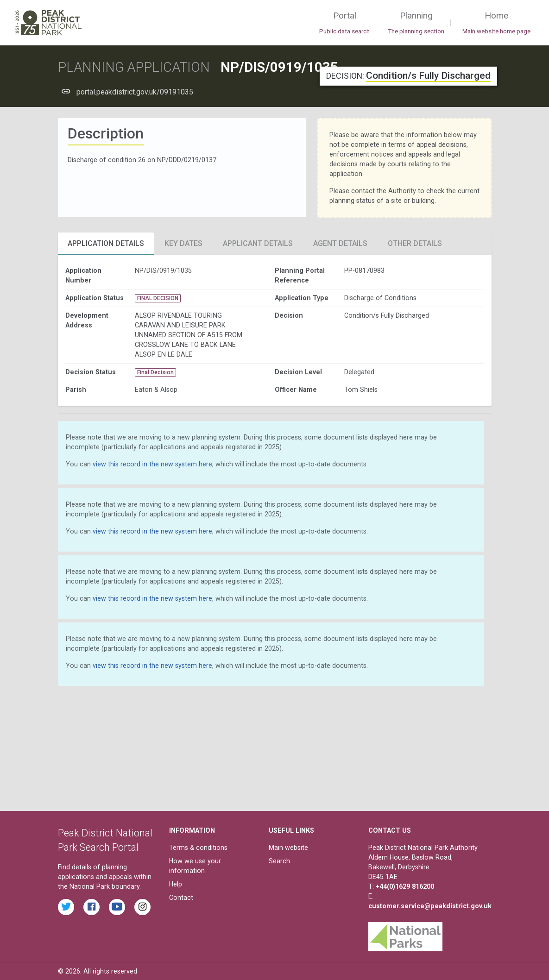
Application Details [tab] (106, 243)
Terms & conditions (198, 848)
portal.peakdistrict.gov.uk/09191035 (135, 92)
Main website (288, 848)
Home (496, 23)
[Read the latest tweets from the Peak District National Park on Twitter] (66, 907)
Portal (344, 23)
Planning (416, 23)
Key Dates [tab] (183, 243)
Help (176, 884)
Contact (181, 898)
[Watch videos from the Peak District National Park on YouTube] (117, 907)
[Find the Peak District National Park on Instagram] (142, 907)
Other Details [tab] (415, 243)
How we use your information (195, 866)
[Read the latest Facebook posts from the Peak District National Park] (91, 907)
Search (279, 861)
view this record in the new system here (152, 464)
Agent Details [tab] (340, 243)
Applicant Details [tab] (258, 243)
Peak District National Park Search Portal (105, 840)
